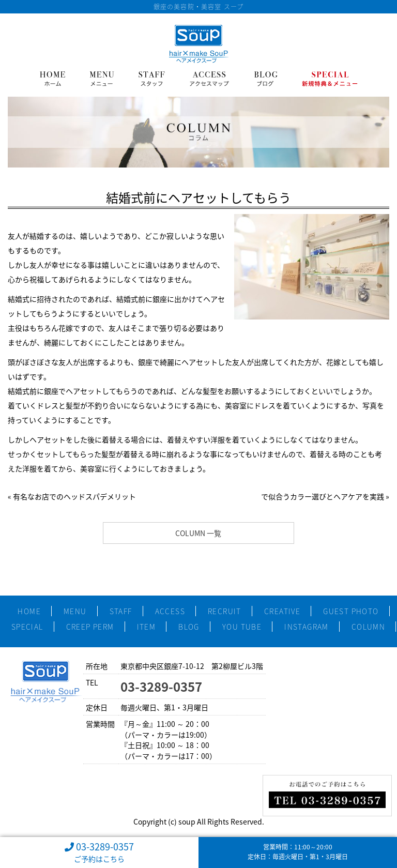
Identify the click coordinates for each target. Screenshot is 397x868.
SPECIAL (27, 627)
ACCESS (170, 611)
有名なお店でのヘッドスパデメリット (74, 496)
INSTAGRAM (307, 627)
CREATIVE (282, 611)
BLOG (189, 627)
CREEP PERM (90, 627)
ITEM (147, 627)
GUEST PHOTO (351, 611)
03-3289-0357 (161, 687)
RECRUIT (225, 611)
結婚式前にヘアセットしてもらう (198, 197)
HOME (29, 611)
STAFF (121, 611)
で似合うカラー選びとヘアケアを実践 (323, 496)
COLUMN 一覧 (198, 533)
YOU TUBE (242, 627)
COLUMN (368, 627)
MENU (75, 611)
